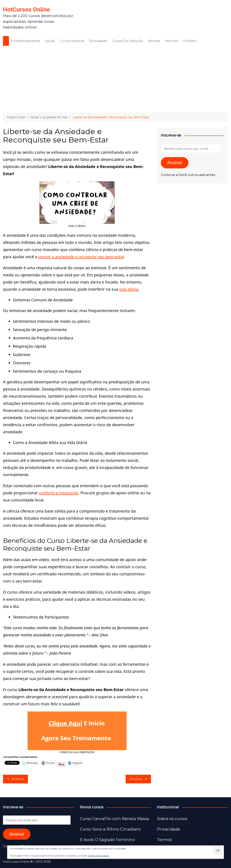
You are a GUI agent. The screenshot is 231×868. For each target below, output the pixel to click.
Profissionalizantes (25, 41)
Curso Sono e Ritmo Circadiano (110, 829)
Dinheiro (190, 41)
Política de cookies (98, 856)
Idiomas (154, 41)
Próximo (138, 779)
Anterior (15, 779)
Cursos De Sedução (128, 41)
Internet (172, 41)
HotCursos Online (26, 9)
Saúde (50, 41)
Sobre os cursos (172, 819)
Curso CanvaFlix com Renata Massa (115, 819)
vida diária (129, 289)
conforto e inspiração (59, 493)
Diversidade (98, 41)
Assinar (175, 163)
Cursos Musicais (72, 41)
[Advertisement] (115, 79)
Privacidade (168, 829)
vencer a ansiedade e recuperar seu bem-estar (81, 257)
